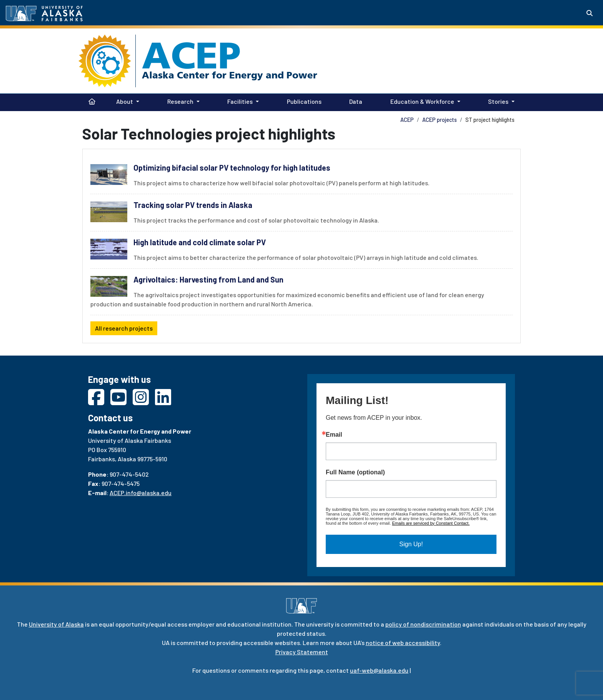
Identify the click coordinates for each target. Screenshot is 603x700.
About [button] (125, 101)
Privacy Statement (302, 652)
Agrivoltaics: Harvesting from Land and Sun (208, 279)
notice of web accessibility (403, 643)
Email (334, 435)
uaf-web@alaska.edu (379, 670)
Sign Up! (411, 544)
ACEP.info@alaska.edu (141, 493)
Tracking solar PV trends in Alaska (193, 205)
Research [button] (180, 101)
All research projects (124, 328)
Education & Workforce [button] (422, 101)
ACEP (191, 55)
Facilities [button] (240, 101)
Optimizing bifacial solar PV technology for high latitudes (232, 168)
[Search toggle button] (590, 13)
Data (354, 101)
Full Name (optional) (355, 472)
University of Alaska (56, 624)
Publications (303, 101)
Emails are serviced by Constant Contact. (431, 523)
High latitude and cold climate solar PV (200, 242)
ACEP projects (440, 120)
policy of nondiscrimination (423, 624)
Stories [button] (498, 101)
